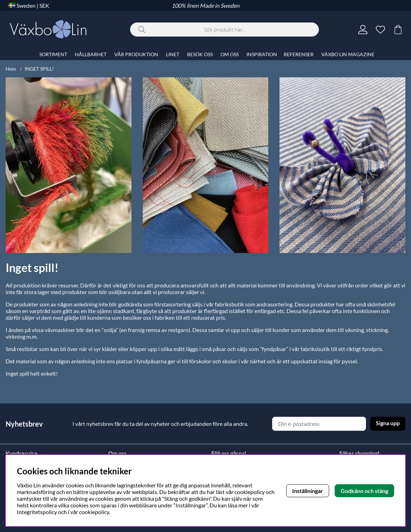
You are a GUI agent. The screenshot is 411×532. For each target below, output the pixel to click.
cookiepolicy (94, 512)
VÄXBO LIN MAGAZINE (348, 54)
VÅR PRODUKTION (136, 54)
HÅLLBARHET (91, 54)
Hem (11, 69)
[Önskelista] (380, 30)
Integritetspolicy (37, 512)
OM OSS (230, 54)
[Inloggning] (363, 30)
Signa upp (388, 423)
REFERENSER (299, 54)
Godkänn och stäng (364, 491)
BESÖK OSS (200, 54)
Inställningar (308, 491)
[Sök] (224, 30)
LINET (173, 54)
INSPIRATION (262, 54)
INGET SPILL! (39, 69)
